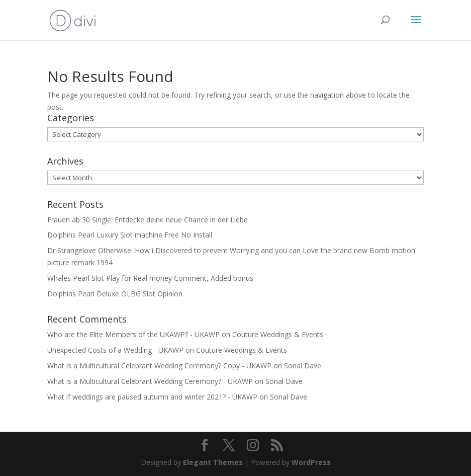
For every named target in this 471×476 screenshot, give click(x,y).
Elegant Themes (213, 462)
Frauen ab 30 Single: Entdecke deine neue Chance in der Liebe (148, 220)
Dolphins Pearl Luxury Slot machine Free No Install (130, 235)
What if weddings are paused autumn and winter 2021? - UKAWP (152, 397)
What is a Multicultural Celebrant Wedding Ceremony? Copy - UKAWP (159, 366)
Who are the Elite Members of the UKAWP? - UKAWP (133, 334)
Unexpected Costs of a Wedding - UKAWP (115, 350)
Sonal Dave (303, 366)
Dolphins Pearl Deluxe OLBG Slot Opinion (115, 294)
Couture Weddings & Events (278, 334)
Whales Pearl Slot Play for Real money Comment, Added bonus (150, 278)
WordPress (311, 462)
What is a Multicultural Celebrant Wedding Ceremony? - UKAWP (150, 381)
